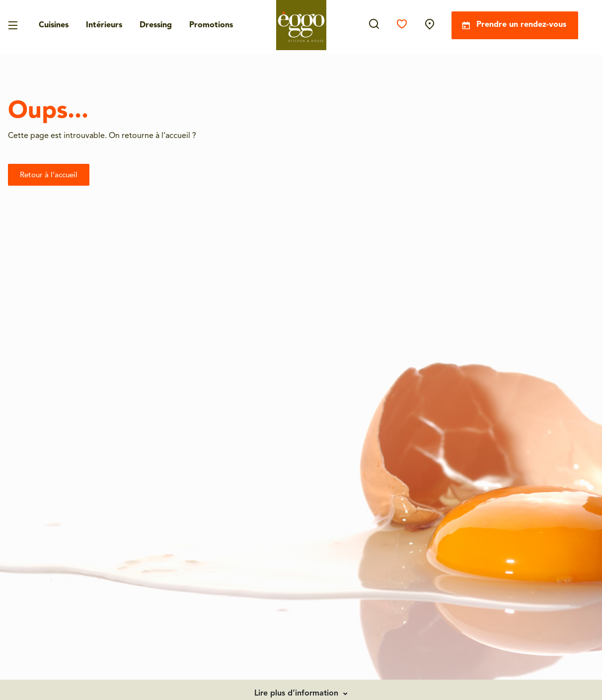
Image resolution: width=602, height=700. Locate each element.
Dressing (156, 25)
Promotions (211, 25)
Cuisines (54, 25)
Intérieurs (104, 25)
